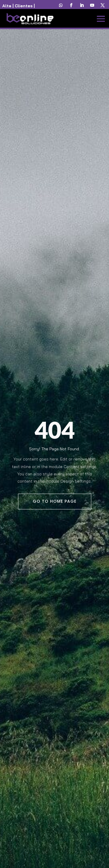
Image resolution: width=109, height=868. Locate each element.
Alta (7, 6)
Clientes (24, 6)
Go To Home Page (55, 501)
